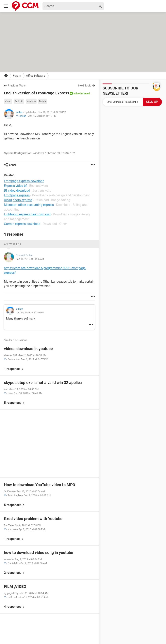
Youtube (31, 101)
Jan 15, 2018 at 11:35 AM (30, 259)
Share (13, 165)
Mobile (43, 101)
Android (19, 101)
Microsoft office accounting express (29, 205)
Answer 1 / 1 (13, 244)
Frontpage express (17, 195)
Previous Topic (17, 85)
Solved (77, 94)
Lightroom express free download (27, 214)
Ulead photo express (18, 200)
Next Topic (85, 85)
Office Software (36, 76)
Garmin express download (22, 224)
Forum (17, 76)
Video (8, 101)
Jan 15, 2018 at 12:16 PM (42, 116)
